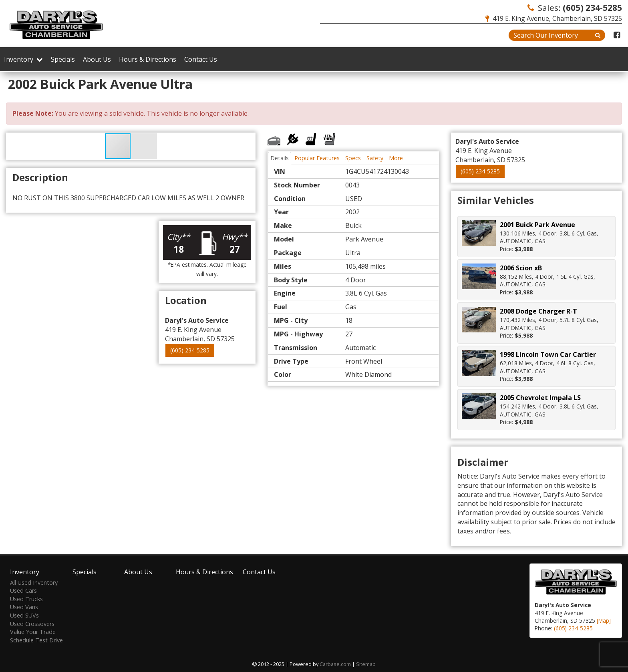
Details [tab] (280, 158)
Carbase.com (335, 664)
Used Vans (24, 607)
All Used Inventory (34, 582)
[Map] (604, 621)
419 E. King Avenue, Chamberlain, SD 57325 (554, 18)
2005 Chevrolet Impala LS (540, 398)
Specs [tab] (353, 158)
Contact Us (201, 59)
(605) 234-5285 (190, 350)
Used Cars (23, 591)
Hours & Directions (148, 59)
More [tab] (396, 158)
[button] (144, 146)
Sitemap (366, 664)
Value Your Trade (33, 632)
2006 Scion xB (521, 268)
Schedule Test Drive (36, 640)
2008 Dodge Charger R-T (538, 311)
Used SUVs (24, 615)
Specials (63, 59)
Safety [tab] (375, 158)
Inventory (23, 59)
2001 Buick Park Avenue (537, 225)
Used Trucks (26, 599)
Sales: (575, 8)
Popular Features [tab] (317, 158)
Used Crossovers (32, 624)
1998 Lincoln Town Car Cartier (548, 354)
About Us (97, 59)
